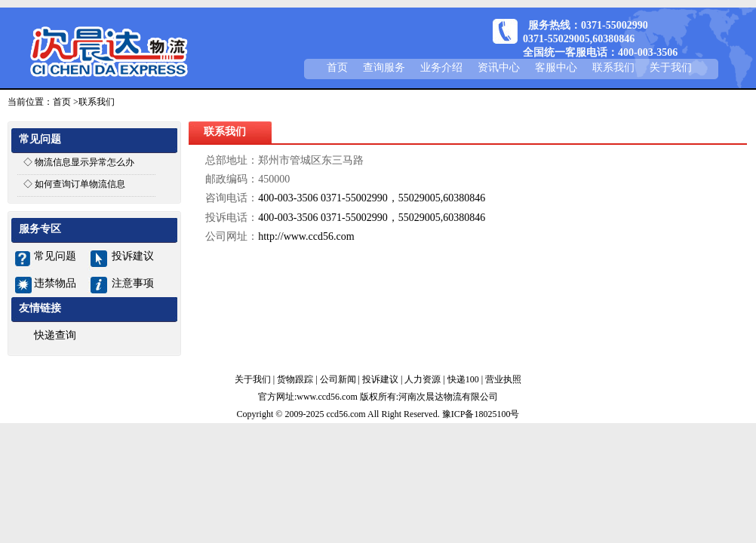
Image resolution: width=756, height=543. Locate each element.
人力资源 (423, 379)
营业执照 (503, 379)
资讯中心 (499, 67)
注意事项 (133, 283)
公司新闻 (338, 379)
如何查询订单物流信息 (80, 184)
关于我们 (671, 67)
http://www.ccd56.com (306, 236)
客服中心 (556, 67)
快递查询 (55, 335)
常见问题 (55, 256)
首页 (337, 67)
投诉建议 (133, 256)
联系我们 (613, 67)
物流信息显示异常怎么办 (85, 162)
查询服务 (384, 67)
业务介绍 (441, 67)
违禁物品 (55, 283)
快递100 (463, 379)
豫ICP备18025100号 (481, 414)
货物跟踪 (295, 379)
